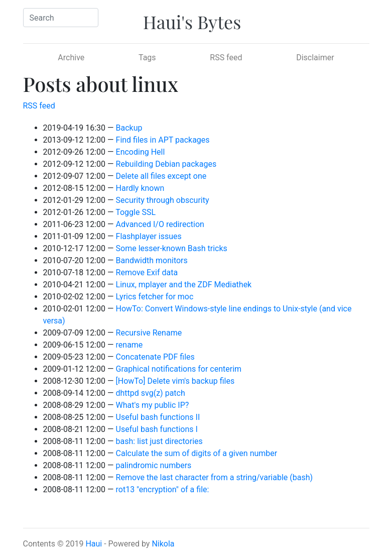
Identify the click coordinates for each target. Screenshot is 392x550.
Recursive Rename (149, 333)
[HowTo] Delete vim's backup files (175, 381)
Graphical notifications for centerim (179, 369)
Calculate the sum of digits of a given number (197, 453)
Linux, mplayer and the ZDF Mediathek (184, 285)
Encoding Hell (141, 152)
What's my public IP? (153, 405)
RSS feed (226, 58)
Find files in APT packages (163, 140)
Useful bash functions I (157, 429)
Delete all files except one (161, 176)
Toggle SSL (136, 212)
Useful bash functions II (158, 417)
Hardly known (140, 188)
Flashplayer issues (149, 236)
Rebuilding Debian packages (166, 164)
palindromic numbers (154, 465)
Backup (129, 128)
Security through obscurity (163, 200)
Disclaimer (315, 58)
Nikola (163, 544)
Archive (71, 58)
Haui (94, 544)
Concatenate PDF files (155, 357)
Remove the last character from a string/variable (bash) (215, 477)
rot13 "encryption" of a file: (163, 489)
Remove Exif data (147, 272)
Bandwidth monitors (152, 260)
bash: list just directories (159, 441)
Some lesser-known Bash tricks (172, 248)
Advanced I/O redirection (160, 224)
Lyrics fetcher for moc (155, 297)
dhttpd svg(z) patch (151, 393)
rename (129, 345)
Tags (147, 58)
